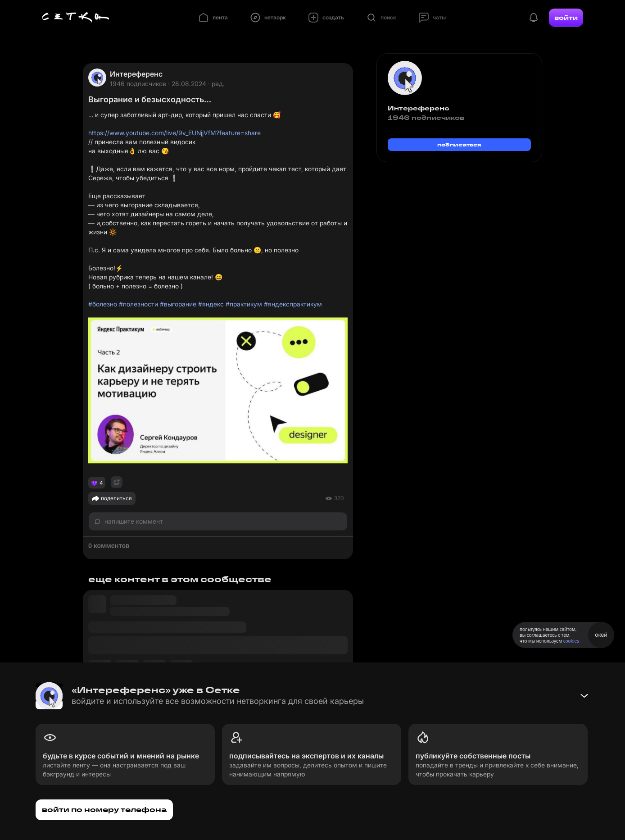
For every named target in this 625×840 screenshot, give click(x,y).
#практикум (244, 304)
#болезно (103, 304)
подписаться (459, 144)
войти (566, 18)
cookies (571, 641)
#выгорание (178, 304)
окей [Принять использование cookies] (601, 635)
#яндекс (211, 304)
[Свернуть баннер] (584, 696)
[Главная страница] (76, 18)
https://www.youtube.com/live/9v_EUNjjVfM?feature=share (174, 133)
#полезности (138, 304)
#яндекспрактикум (293, 304)
